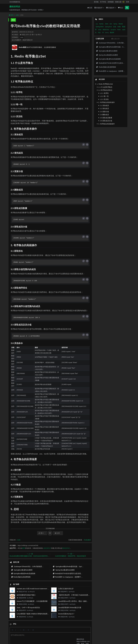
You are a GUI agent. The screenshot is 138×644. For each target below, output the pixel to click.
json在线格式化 (39, 632)
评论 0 (39, 35)
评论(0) (71, 592)
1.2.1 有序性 (104, 93)
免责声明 (70, 632)
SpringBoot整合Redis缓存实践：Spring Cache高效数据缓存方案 (77, 566)
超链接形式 (47, 548)
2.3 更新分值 (104, 112)
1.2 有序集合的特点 (105, 90)
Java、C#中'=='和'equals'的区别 (28, 608)
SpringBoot (113, 30)
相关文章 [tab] (100, 39)
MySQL (102, 24)
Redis (119, 30)
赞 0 (32, 35)
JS (103, 33)
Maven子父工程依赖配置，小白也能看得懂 (32, 601)
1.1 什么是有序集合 (105, 87)
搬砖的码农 (15, 7)
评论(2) (30, 598)
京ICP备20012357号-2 (57, 636)
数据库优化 (106, 30)
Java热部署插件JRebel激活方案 (70, 608)
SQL (100, 33)
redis (17, 15)
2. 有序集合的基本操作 (106, 102)
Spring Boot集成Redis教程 (64, 570)
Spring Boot (100, 27)
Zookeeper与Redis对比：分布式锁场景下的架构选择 (31, 566)
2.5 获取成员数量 (105, 118)
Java (97, 24)
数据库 (112, 33)
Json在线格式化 (15, 2)
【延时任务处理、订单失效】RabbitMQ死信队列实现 (77, 595)
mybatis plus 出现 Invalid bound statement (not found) (36, 589)
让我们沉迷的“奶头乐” (66, 589)
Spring (115, 24)
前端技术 (99, 8)
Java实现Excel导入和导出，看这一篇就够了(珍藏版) (77, 601)
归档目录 (62, 632)
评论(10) (31, 592)
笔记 (121, 8)
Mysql (121, 24)
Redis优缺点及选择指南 (21, 577)
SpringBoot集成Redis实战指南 (23, 573)
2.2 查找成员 (104, 108)
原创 (13, 20)
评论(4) (31, 604)
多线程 (100, 30)
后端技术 (111, 8)
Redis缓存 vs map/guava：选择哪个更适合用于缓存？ (73, 577)
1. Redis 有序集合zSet (104, 84)
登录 (128, 2)
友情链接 (111, 2)
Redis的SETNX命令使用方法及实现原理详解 (70, 573)
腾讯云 (48, 636)
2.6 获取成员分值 (105, 121)
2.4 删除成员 (104, 115)
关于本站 (103, 2)
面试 (111, 24)
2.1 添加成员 (104, 105)
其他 (115, 27)
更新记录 (54, 632)
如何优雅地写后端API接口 (26, 595)
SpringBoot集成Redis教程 (22, 570)
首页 (90, 8)
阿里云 (42, 636)
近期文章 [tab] (115, 39)
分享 (57, 533)
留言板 (96, 2)
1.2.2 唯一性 (104, 96)
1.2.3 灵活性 (104, 99)
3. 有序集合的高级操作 (106, 124)
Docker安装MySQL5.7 (66, 614)
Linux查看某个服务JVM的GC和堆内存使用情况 (34, 614)
